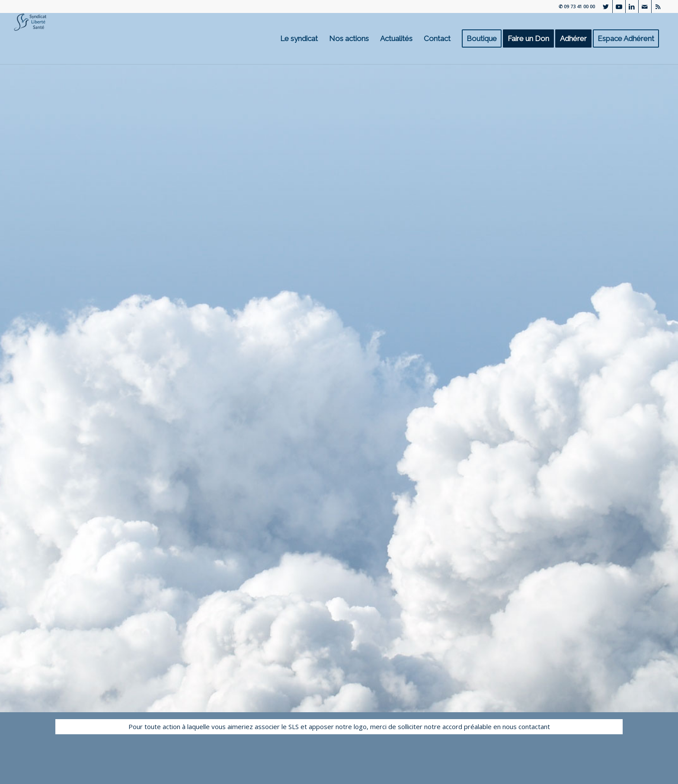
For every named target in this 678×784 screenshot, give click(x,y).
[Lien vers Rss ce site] (658, 6)
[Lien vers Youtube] (619, 6)
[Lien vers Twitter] (606, 6)
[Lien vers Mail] (645, 6)
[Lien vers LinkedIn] (632, 6)
